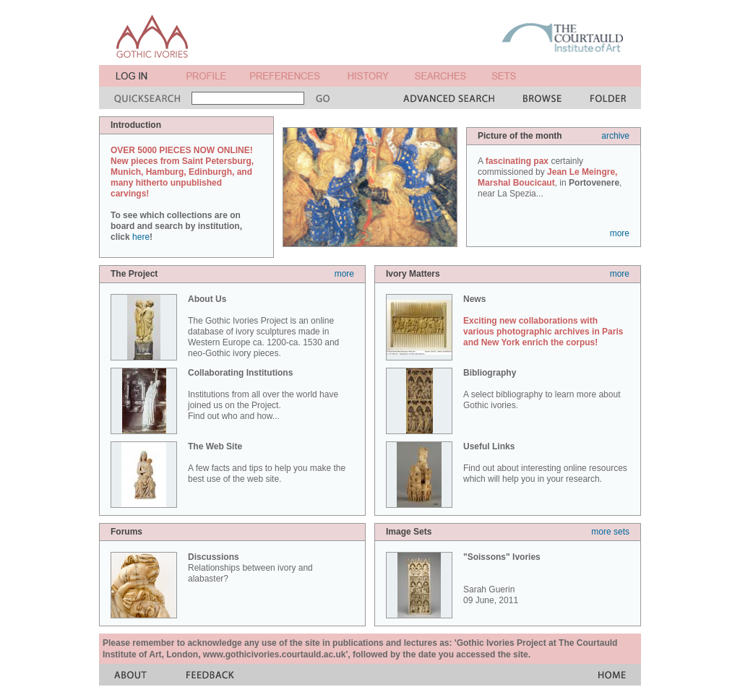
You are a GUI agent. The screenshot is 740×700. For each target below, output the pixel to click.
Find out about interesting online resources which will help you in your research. (545, 463)
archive (615, 136)
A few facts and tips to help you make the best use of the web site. (267, 463)
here (141, 237)
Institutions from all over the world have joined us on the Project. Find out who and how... (263, 394)
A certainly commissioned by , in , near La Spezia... (550, 177)
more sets (610, 532)
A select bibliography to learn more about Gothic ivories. (542, 389)
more (620, 233)
